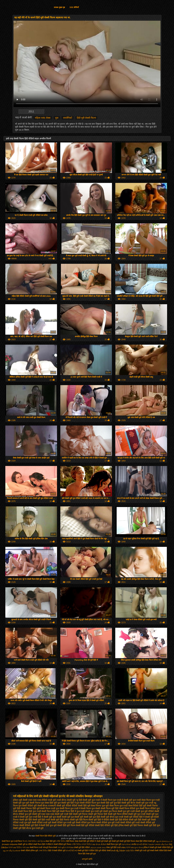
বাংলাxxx (70, 847)
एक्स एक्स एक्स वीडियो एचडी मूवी (42, 800)
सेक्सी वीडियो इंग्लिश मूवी (29, 851)
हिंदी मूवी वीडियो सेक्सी (103, 851)
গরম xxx (26, 847)
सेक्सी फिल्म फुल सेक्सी (90, 808)
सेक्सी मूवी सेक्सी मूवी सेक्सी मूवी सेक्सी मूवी (112, 841)
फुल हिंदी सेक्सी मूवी (122, 803)
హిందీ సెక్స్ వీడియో (118, 851)
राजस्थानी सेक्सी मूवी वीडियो (60, 806)
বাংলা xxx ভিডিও (15, 847)
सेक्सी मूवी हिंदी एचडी (41, 820)
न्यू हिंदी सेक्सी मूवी (84, 800)
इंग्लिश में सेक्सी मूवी (150, 847)
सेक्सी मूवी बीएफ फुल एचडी (112, 817)
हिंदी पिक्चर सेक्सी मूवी (143, 825)
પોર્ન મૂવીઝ (62, 847)
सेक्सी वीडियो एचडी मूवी (42, 823)
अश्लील (134, 844)
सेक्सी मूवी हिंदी (26, 820)
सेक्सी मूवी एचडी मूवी (142, 851)
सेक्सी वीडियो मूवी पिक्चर (63, 844)
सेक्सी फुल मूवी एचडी (126, 811)
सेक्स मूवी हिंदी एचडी (114, 847)
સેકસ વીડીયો (101, 844)
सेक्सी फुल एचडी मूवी (94, 811)
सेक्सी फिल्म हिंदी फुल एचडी (30, 811)
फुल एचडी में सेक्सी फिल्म (102, 800)
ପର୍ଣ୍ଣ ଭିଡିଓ (130, 851)
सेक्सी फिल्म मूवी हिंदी (110, 808)
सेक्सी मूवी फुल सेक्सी (52, 817)
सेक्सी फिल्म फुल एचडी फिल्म (12, 841)
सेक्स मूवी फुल (91, 854)
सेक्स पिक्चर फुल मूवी (100, 806)
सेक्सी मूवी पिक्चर (80, 814)
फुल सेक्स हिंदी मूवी (49, 803)
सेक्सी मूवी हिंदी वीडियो (119, 820)
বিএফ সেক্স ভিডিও (30, 841)
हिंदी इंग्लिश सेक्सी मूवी (124, 825)
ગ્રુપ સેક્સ (126, 844)
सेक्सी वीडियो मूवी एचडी (130, 823)
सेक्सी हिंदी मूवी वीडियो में (87, 841)
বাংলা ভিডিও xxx (89, 844)
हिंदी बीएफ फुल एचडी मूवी (33, 828)
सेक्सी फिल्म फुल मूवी (114, 844)
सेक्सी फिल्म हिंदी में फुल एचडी (72, 811)
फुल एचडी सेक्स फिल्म (142, 800)
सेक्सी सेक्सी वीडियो (157, 851)
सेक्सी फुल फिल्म (110, 811)
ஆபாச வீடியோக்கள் (12, 851)
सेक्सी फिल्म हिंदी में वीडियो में (44, 844)
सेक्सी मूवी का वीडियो (25, 844)
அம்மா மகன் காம (98, 847)
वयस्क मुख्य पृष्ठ (59, 7)
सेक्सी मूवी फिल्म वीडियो (118, 814)
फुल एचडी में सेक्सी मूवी (123, 800)
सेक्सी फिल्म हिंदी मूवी (50, 811)
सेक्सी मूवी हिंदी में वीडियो (99, 820)
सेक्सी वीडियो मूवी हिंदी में (30, 825)
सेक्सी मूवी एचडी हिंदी (64, 814)
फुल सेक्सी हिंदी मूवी (105, 803)
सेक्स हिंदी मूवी (51, 841)
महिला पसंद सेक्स (43, 118)
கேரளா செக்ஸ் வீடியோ (159, 844)
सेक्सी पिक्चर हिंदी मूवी (30, 808)
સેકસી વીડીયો (142, 844)
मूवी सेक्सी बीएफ (41, 806)
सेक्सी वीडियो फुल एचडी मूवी (64, 823)
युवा (57, 118)
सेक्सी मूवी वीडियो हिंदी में (134, 817)
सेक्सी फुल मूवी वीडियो (145, 811)
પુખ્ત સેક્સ (139, 847)
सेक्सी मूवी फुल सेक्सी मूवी (73, 817)
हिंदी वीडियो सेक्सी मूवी (148, 841)
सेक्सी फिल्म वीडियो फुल (129, 808)
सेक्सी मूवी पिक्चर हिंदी (98, 814)
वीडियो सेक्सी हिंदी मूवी (81, 806)
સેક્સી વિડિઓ (71, 851)
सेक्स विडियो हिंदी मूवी (137, 806)
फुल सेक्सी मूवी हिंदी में (67, 803)
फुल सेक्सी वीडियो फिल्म (86, 803)
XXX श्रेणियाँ (74, 7)
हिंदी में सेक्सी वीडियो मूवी (57, 851)
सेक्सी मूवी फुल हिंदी (92, 817)
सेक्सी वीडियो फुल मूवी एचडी (108, 823)
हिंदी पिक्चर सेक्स (72, 841)
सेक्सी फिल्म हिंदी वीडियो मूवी (46, 836)
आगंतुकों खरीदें (87, 859)
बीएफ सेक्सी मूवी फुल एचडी (142, 803)
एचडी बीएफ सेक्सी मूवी (66, 800)
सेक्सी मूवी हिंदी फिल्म (79, 820)
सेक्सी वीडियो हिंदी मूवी (165, 847)
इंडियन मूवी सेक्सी (20, 800)
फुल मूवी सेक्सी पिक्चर (31, 803)
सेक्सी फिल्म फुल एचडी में (70, 808)
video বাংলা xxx (128, 847)
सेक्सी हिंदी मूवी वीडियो (85, 825)
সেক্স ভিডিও (43, 851)
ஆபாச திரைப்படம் (164, 841)
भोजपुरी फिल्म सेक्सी (50, 847)
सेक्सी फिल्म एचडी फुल (50, 808)
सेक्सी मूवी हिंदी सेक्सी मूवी (140, 820)
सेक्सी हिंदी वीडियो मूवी (104, 825)
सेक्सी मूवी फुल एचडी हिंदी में (31, 817)
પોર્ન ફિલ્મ (41, 841)
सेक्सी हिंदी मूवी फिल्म (66, 825)
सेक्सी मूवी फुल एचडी (137, 814)
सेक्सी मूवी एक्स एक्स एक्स (43, 814)
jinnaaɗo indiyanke (10, 844)
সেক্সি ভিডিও (61, 841)
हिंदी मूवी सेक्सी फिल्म (86, 118)
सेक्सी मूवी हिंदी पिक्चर (60, 820)
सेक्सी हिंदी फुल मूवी (49, 825)
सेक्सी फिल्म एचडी (36, 847)
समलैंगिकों (68, 118)
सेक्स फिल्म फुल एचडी (119, 806)
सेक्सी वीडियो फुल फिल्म (86, 823)
